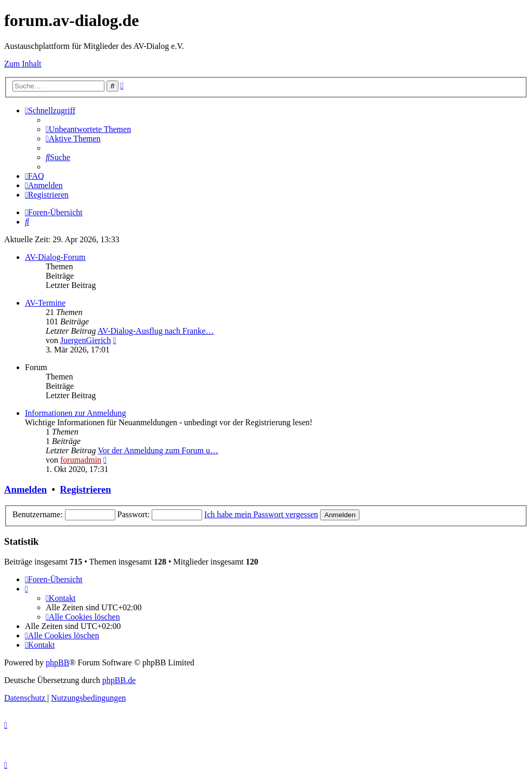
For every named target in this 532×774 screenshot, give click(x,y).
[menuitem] (88, 129)
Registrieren (85, 489)
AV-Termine (45, 303)
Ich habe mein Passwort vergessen (261, 514)
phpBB (57, 663)
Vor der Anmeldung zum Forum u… (158, 450)
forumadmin (81, 460)
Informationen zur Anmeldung (76, 413)
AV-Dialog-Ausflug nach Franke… (156, 331)
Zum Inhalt (23, 64)
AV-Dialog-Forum (55, 257)
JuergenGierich (85, 340)
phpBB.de (119, 680)
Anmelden (25, 489)
